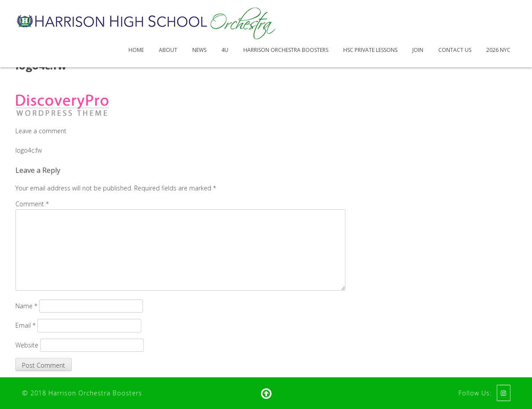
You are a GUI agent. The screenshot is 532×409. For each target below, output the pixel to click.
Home (136, 50)
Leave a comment (41, 131)
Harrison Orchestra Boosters (286, 50)
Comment (32, 204)
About (168, 50)
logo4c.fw (29, 150)
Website (27, 345)
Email (26, 325)
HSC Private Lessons (370, 50)
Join (418, 50)
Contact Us (455, 50)
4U (225, 50)
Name (26, 306)
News (199, 50)
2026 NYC (498, 50)
